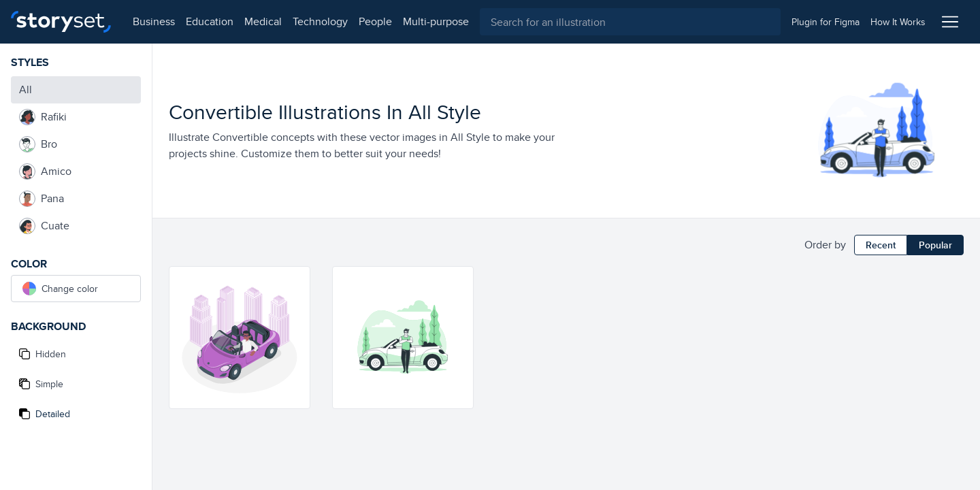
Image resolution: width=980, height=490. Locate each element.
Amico (45, 171)
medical (263, 21)
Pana (42, 199)
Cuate (44, 226)
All (26, 89)
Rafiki (43, 117)
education (210, 21)
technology (320, 21)
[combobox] (630, 22)
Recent (881, 245)
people (375, 21)
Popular (935, 245)
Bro (38, 144)
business (154, 21)
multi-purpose (436, 21)
